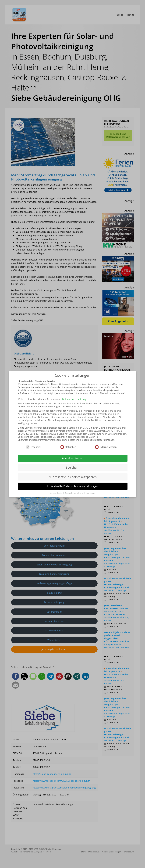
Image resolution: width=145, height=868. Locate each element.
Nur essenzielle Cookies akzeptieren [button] (73, 477)
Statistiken (68, 447)
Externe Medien (106, 447)
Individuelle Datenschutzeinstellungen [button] (72, 486)
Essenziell (34, 447)
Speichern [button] (73, 467)
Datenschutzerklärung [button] (74, 493)
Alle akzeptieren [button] (72, 458)
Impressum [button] (90, 493)
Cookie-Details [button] (57, 493)
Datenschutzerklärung (74, 399)
